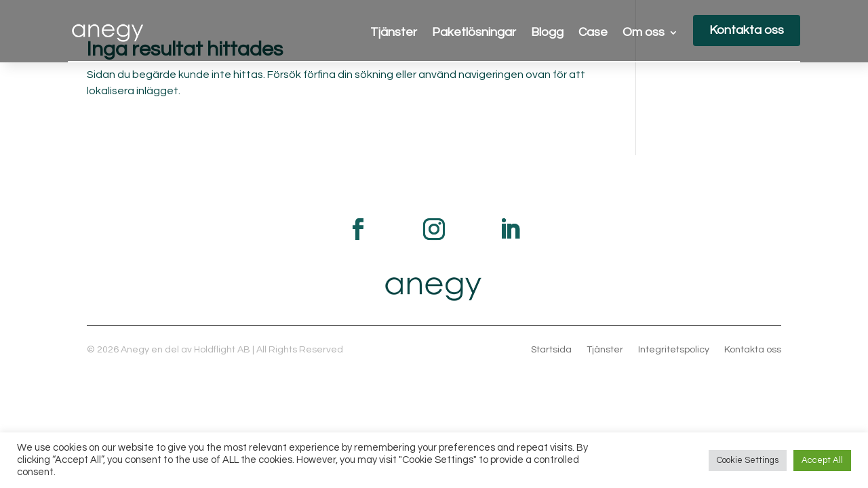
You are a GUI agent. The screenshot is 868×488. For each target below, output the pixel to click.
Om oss (644, 33)
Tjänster (394, 33)
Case (593, 33)
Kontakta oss (747, 30)
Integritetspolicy (674, 350)
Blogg (547, 33)
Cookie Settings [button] (748, 460)
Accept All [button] (822, 460)
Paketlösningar (474, 33)
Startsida (551, 350)
